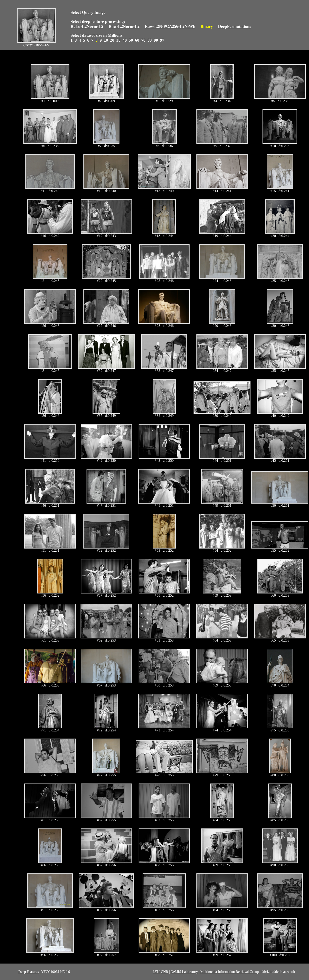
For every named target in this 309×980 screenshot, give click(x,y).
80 (150, 40)
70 (143, 40)
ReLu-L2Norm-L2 (87, 26)
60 (137, 40)
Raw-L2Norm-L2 (124, 26)
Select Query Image (88, 12)
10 (106, 40)
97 (162, 40)
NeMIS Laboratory (184, 972)
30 (118, 40)
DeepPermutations (235, 26)
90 (156, 40)
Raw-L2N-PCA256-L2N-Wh (170, 26)
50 (131, 40)
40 (125, 40)
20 (112, 40)
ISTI (156, 972)
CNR (165, 972)
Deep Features (28, 972)
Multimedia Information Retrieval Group (230, 972)
